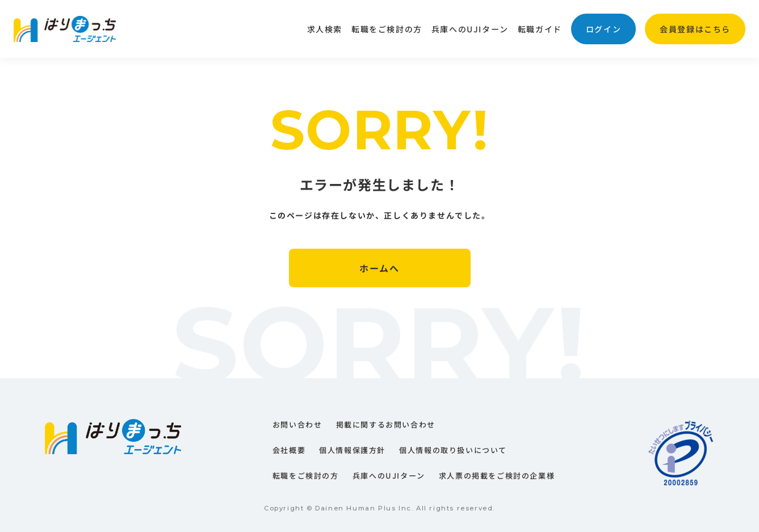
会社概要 (289, 450)
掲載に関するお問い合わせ (386, 424)
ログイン (603, 29)
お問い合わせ (297, 424)
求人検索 (325, 29)
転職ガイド (540, 29)
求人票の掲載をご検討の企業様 (497, 476)
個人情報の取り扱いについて (453, 450)
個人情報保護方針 (352, 450)
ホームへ (379, 268)
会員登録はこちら (695, 29)
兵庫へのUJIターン (470, 29)
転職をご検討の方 (387, 29)
